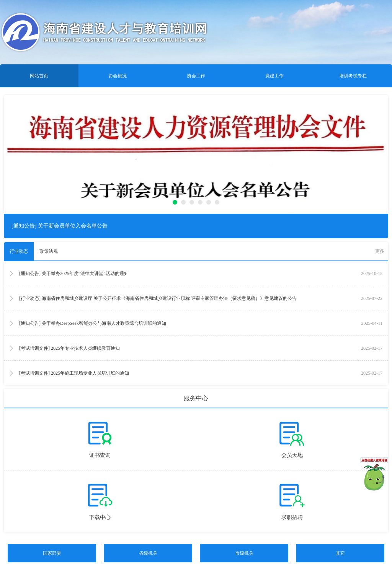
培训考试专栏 (353, 76)
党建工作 (274, 76)
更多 (380, 251)
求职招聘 (292, 517)
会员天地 (292, 455)
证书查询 (100, 455)
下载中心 (100, 517)
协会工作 (196, 76)
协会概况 (118, 76)
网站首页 (39, 76)
